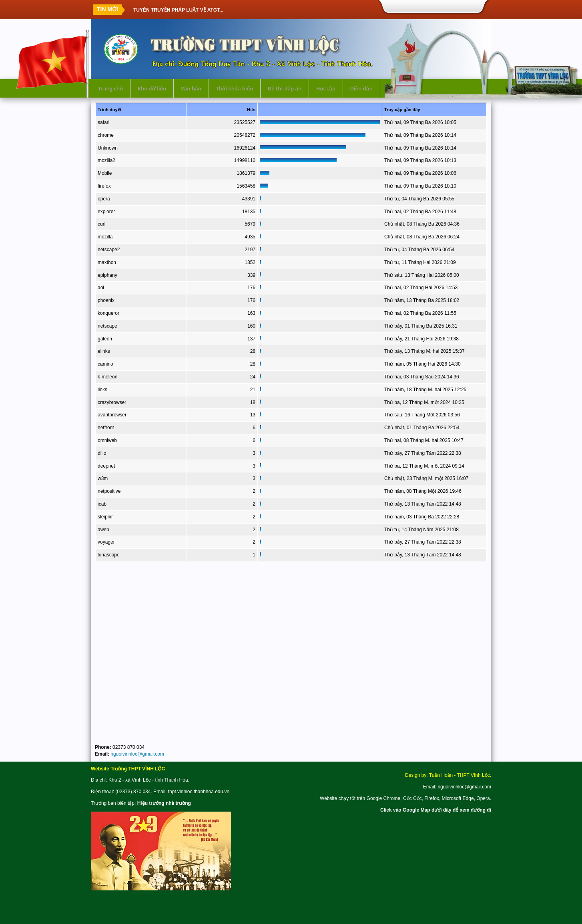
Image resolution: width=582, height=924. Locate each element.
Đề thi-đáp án (285, 88)
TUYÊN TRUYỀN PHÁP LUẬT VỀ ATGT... (178, 10)
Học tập (326, 88)
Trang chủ (110, 88)
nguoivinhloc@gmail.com (137, 754)
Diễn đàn (361, 88)
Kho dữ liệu (152, 88)
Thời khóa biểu (234, 88)
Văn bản (191, 88)
